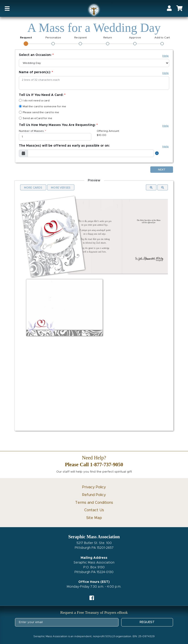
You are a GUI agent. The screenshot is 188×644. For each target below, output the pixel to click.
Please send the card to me (39, 112)
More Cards (34, 187)
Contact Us (94, 510)
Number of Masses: (32, 131)
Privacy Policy (94, 487)
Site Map (94, 518)
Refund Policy (94, 495)
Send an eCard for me (36, 118)
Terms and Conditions (94, 503)
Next (162, 170)
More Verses (61, 187)
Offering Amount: (108, 131)
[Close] (158, 153)
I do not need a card (34, 100)
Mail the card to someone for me (42, 106)
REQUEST (147, 622)
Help (166, 56)
